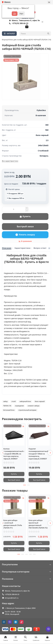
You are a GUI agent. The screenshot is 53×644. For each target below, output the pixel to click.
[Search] (35, 34)
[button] (3, 453)
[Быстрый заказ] (25, 227)
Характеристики (22, 248)
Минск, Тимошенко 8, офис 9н (24, 20)
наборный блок (25, 401)
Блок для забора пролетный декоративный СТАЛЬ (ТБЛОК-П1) (13, 524)
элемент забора (33, 406)
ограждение (19, 406)
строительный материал (27, 410)
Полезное (26, 579)
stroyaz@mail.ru (12, 598)
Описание (7, 248)
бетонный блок (9, 410)
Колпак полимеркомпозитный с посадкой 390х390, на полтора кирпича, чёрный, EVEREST (14, 454)
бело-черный (40, 401)
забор (5, 401)
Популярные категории (26, 572)
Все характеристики (10, 161)
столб (14, 401)
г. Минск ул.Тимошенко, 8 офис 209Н (20, 608)
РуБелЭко (41, 110)
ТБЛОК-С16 (7, 406)
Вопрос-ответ (42, 248)
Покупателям (26, 564)
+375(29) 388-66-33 (18, 23)
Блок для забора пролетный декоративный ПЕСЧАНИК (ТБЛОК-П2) (38, 524)
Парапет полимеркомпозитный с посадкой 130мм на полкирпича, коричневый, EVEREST (39, 454)
